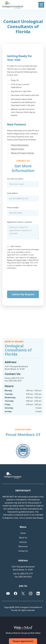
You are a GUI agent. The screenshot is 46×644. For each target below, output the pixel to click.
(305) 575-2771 (18, 378)
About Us (23, 538)
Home (23, 533)
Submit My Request (23, 294)
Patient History (18, 149)
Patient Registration (20, 145)
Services (23, 542)
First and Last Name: (15, 179)
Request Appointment (23, 641)
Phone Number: (13, 208)
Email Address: (13, 193)
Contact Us (23, 551)
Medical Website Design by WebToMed (23, 633)
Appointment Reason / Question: (20, 222)
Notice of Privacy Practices (22, 153)
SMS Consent (16, 246)
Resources (23, 546)
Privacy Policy (21, 260)
